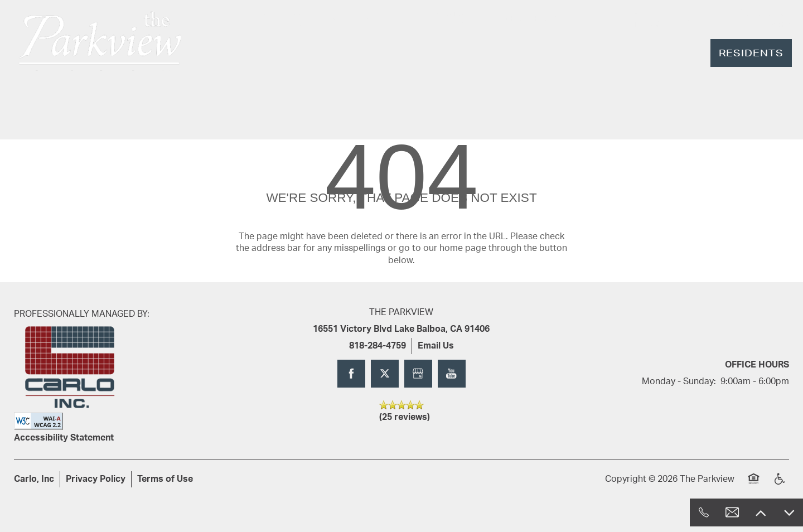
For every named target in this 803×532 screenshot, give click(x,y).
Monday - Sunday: (679, 381)
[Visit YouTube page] (452, 374)
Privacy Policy (96, 479)
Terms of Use (165, 479)
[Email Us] (732, 512)
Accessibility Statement (64, 438)
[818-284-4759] (704, 512)
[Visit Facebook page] (351, 374)
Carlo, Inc (34, 479)
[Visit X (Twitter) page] (385, 374)
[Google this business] (418, 374)
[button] (751, 53)
